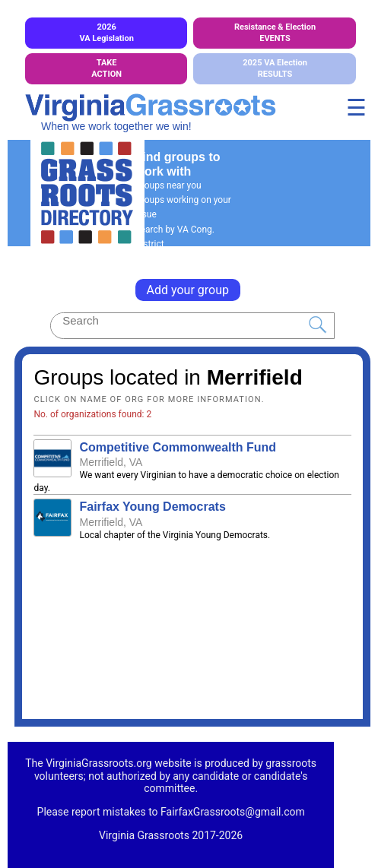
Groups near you (168, 185)
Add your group (188, 290)
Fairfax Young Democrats (152, 507)
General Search (166, 258)
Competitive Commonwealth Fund (178, 447)
